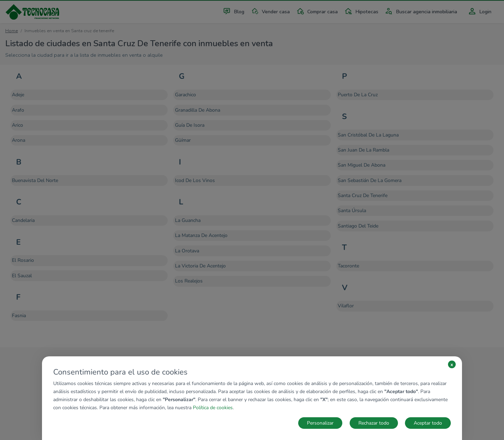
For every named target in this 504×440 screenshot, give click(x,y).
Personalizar (320, 423)
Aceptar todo (428, 423)
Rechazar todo (374, 423)
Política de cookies (213, 408)
